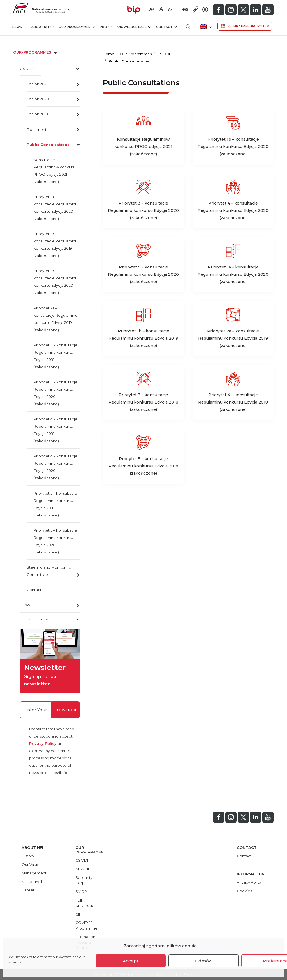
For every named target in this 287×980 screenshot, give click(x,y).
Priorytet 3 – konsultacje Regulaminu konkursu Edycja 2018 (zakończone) (55, 356)
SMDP (81, 891)
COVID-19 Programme (86, 925)
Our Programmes (77, 27)
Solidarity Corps (84, 880)
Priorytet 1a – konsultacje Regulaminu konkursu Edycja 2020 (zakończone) (55, 208)
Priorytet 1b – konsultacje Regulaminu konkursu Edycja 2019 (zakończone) (55, 245)
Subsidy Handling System (245, 26)
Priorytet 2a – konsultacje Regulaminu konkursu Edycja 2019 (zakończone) (55, 319)
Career (28, 890)
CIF (78, 914)
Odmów (204, 961)
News (17, 27)
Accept (131, 961)
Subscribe (66, 710)
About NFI (42, 27)
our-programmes (36, 52)
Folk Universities (86, 903)
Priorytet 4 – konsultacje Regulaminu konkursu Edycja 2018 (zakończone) (55, 430)
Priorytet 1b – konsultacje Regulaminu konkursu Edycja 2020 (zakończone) (55, 282)
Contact (166, 27)
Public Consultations (48, 145)
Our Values (31, 865)
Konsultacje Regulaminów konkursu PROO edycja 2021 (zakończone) (55, 171)
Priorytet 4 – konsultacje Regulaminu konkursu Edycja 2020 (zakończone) (55, 467)
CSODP (27, 69)
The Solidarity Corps (38, 620)
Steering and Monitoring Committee (49, 571)
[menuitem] (205, 26)
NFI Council (32, 882)
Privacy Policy (43, 743)
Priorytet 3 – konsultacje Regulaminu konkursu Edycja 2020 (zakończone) (55, 393)
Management (34, 873)
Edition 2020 (38, 99)
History (28, 856)
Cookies (244, 891)
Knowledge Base (134, 27)
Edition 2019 (37, 114)
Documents (37, 129)
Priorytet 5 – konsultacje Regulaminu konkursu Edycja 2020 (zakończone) (55, 541)
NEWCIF (27, 605)
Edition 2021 (37, 84)
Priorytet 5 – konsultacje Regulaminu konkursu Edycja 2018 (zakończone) (55, 504)
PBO (106, 27)
